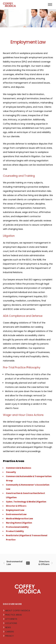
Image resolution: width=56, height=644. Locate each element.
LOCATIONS (11, 623)
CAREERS (10, 632)
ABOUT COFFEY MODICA (18, 611)
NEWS (8, 627)
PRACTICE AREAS (14, 615)
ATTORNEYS (11, 619)
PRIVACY (9, 636)
